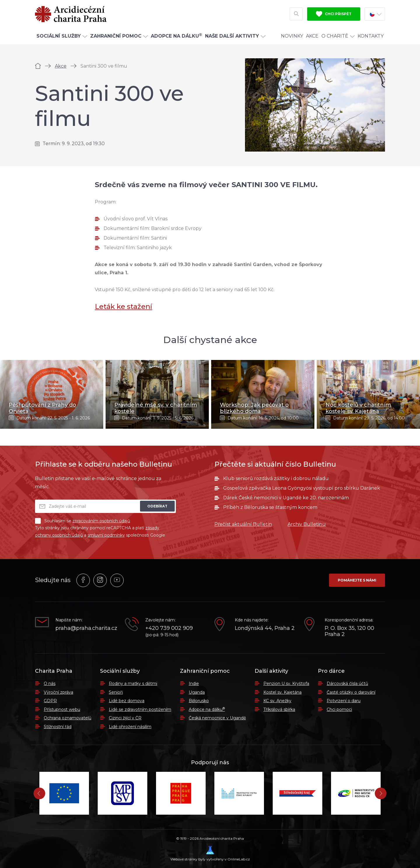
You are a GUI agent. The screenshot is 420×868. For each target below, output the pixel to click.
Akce (312, 36)
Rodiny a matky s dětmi (133, 683)
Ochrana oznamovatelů (68, 718)
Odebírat (157, 506)
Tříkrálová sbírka (279, 709)
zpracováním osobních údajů (101, 521)
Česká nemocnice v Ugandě (217, 718)
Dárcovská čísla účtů (347, 683)
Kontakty (371, 36)
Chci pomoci (339, 709)
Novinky (292, 36)
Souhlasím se (83, 521)
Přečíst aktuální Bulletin (243, 524)
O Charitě (338, 36)
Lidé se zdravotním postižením (140, 709)
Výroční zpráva (58, 692)
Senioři (116, 692)
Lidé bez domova (127, 701)
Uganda (197, 692)
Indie (194, 683)
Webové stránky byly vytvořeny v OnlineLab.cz (210, 854)
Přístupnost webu (62, 709)
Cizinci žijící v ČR (125, 718)
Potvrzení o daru (344, 701)
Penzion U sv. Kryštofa (286, 683)
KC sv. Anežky (277, 701)
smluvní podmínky (106, 535)
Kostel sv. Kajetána (282, 692)
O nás (50, 683)
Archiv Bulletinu (307, 524)
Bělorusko (199, 701)
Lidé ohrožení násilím (130, 727)
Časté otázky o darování (351, 692)
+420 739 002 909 (169, 628)
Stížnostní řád (58, 727)
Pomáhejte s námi (357, 580)
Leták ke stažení (124, 306)
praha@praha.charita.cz (86, 628)
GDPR (50, 701)
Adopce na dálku (207, 709)
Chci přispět (334, 14)
